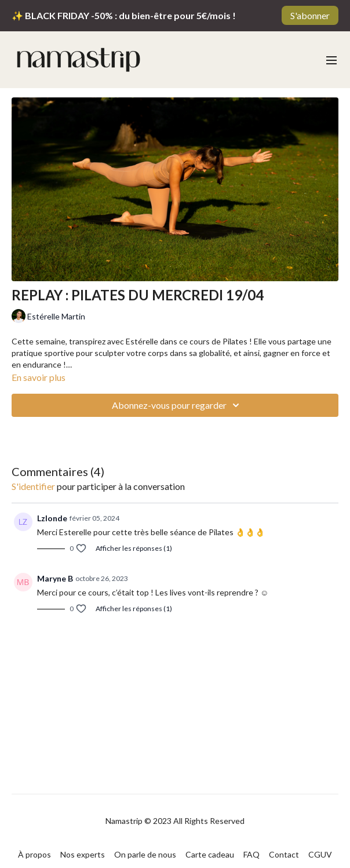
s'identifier (33, 486)
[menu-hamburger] (331, 60)
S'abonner (310, 15)
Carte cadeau (210, 854)
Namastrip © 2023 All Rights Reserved (175, 821)
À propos (34, 854)
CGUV (320, 854)
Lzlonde (52, 518)
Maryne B (55, 578)
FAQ (251, 854)
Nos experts (83, 854)
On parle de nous (145, 854)
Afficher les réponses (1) (134, 548)
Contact (284, 854)
